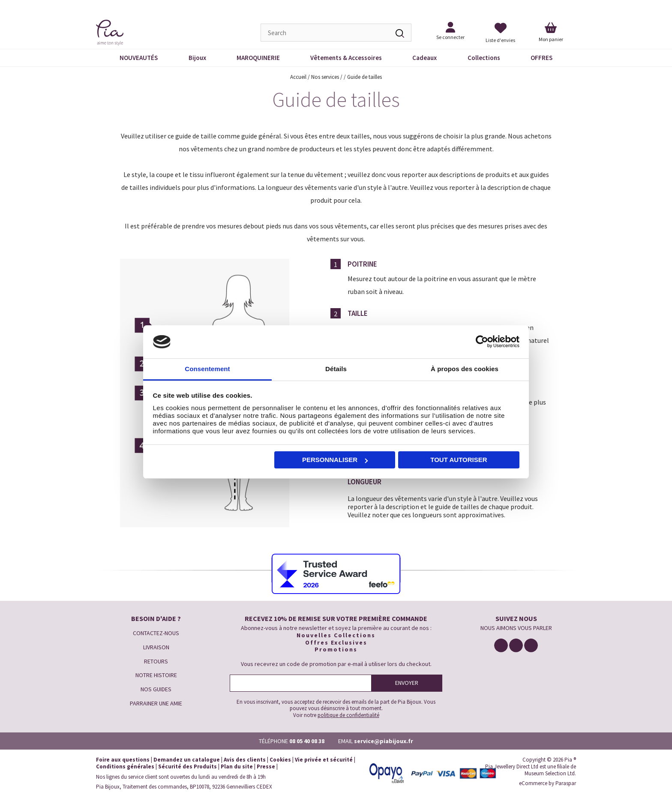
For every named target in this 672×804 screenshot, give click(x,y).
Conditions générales (125, 766)
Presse (266, 766)
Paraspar (566, 783)
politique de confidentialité (348, 715)
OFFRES (541, 58)
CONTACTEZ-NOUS (156, 633)
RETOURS (156, 661)
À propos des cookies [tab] (465, 369)
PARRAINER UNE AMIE (156, 703)
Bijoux (197, 58)
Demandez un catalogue (187, 760)
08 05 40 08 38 (307, 741)
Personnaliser (335, 460)
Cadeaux (424, 58)
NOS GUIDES (156, 689)
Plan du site (237, 766)
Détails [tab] (336, 369)
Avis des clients (245, 760)
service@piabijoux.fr (384, 741)
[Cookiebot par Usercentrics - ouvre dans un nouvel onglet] (482, 342)
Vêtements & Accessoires (346, 58)
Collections (484, 58)
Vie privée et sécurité (324, 760)
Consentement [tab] (207, 369)
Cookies (280, 760)
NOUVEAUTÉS (139, 58)
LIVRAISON (156, 647)
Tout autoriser (459, 460)
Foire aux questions (123, 760)
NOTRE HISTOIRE (156, 675)
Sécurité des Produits (187, 766)
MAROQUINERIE (258, 58)
